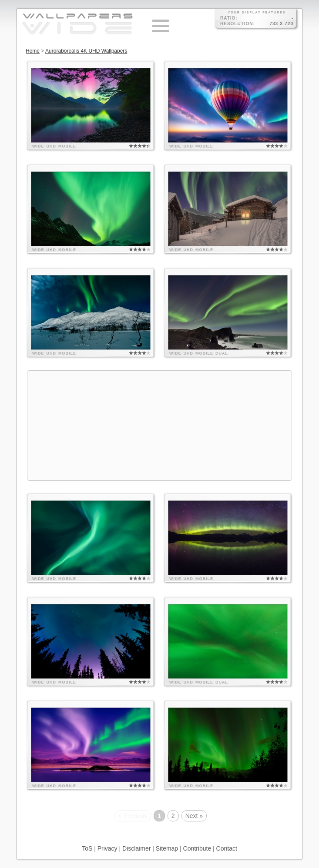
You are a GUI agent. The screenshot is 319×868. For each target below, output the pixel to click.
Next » (194, 816)
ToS (87, 848)
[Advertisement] (159, 426)
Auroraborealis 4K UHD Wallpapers (86, 51)
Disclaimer (136, 848)
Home (33, 51)
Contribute (197, 848)
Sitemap (167, 848)
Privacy (107, 848)
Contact (227, 848)
